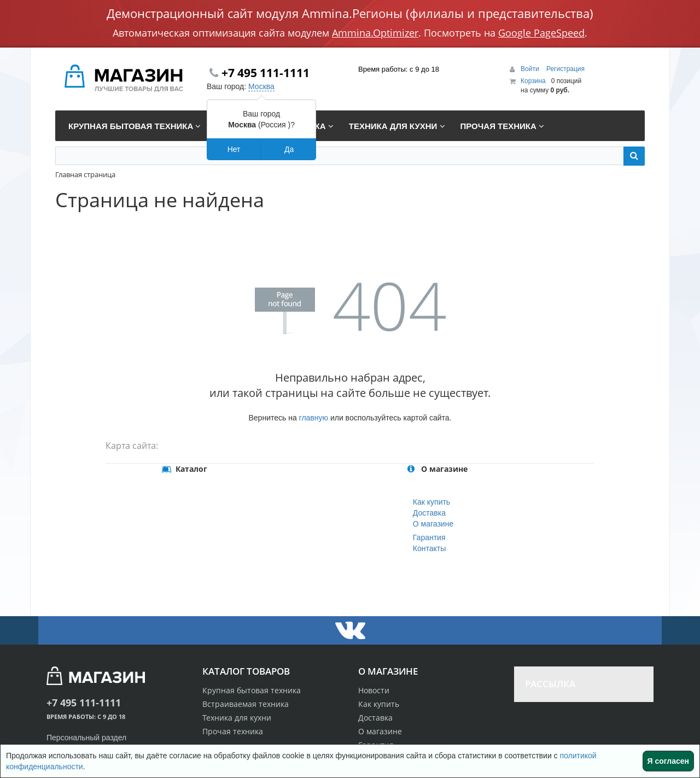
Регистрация (565, 69)
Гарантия (429, 537)
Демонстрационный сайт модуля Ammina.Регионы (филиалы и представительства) (350, 13)
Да (289, 149)
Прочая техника (233, 731)
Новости (374, 690)
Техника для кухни (237, 718)
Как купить (431, 502)
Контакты (429, 548)
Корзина (533, 81)
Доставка (429, 513)
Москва (261, 86)
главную (314, 418)
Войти (531, 69)
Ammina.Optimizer (375, 33)
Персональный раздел (86, 738)
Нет (234, 149)
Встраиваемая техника (246, 704)
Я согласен (668, 761)
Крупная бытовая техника (252, 690)
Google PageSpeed (541, 33)
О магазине (433, 524)
